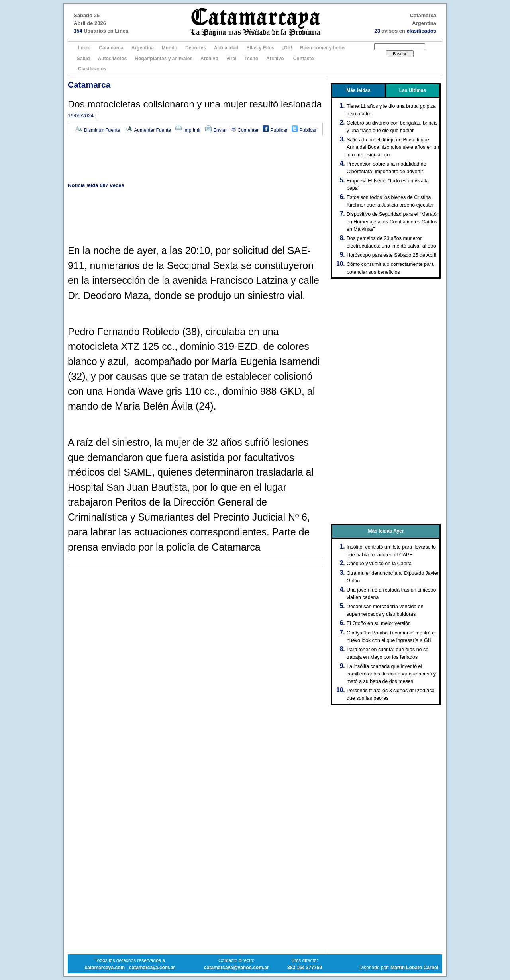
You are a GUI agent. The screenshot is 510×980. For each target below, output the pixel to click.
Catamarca (111, 48)
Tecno (251, 59)
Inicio (84, 48)
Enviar (216, 130)
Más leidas (358, 90)
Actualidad (226, 48)
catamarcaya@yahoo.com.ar (236, 968)
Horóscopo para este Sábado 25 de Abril (391, 255)
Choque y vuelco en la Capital (380, 564)
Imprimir (188, 130)
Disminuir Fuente (97, 130)
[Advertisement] (195, 159)
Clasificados (92, 69)
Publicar (275, 130)
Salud (83, 59)
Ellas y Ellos (260, 48)
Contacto (304, 59)
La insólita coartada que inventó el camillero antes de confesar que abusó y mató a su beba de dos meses (391, 674)
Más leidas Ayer (386, 531)
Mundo (170, 48)
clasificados (422, 31)
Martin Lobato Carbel (414, 968)
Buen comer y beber (323, 48)
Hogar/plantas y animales (164, 59)
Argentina (143, 48)
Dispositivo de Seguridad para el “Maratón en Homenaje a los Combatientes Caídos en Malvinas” (393, 222)
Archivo (209, 59)
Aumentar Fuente (148, 130)
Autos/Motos (113, 59)
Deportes (196, 48)
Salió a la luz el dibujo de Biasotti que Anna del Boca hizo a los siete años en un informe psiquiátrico (393, 147)
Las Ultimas (413, 90)
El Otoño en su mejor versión (379, 623)
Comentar (245, 130)
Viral (231, 59)
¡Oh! (287, 48)
